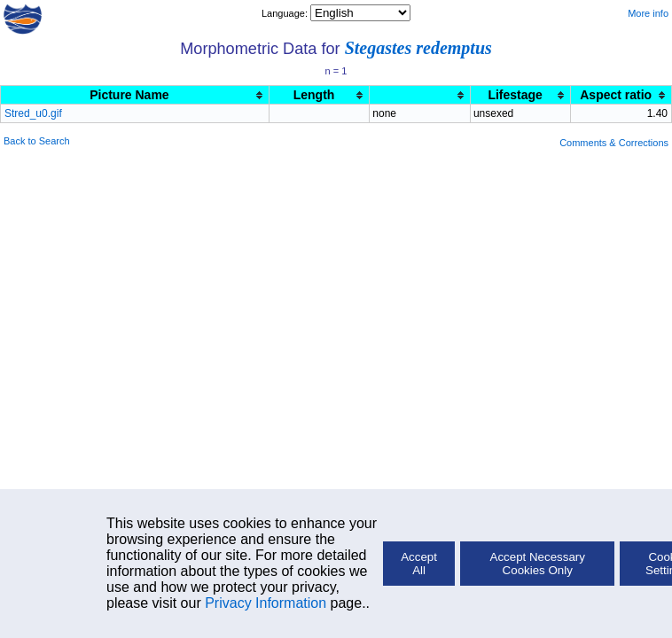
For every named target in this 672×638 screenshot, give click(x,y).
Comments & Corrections (614, 143)
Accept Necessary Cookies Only (538, 564)
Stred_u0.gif (33, 113)
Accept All (419, 564)
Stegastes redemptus (418, 48)
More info (648, 13)
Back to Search (37, 141)
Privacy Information (266, 603)
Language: (286, 13)
